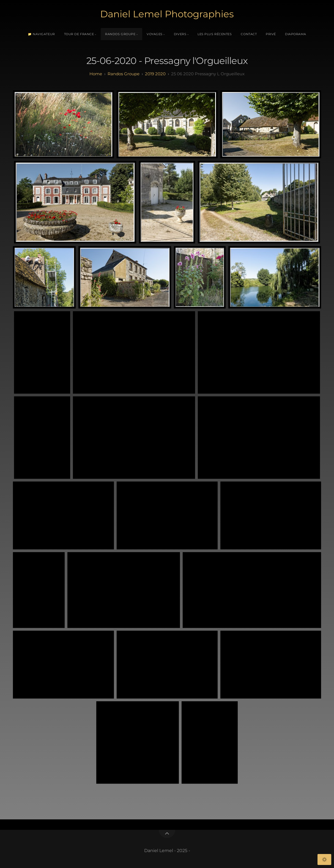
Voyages (155, 34)
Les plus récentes (215, 34)
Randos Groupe (120, 34)
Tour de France (79, 34)
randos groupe (124, 74)
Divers (180, 34)
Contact (249, 34)
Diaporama (296, 34)
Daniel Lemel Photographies (167, 14)
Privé (271, 34)
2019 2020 (155, 74)
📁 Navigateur (41, 34)
